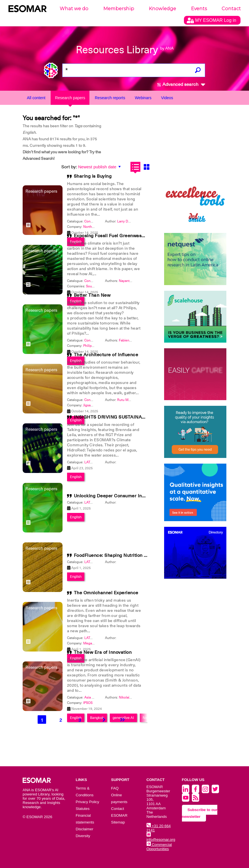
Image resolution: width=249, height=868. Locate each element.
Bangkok (97, 718)
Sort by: (69, 167)
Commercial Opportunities (159, 847)
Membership (119, 9)
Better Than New (92, 295)
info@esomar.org (161, 837)
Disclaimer (85, 829)
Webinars (143, 98)
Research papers (70, 98)
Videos (167, 98)
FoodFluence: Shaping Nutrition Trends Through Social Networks (145, 555)
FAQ (115, 788)
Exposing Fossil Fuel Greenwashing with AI (121, 236)
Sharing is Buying (93, 176)
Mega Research (95, 643)
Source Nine (95, 286)
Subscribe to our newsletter (200, 813)
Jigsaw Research (96, 405)
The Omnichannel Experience (106, 593)
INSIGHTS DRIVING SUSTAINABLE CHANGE (123, 417)
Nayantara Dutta (131, 281)
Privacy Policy (88, 802)
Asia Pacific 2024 (97, 697)
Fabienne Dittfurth (133, 340)
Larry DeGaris (128, 221)
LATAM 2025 (94, 462)
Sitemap (118, 822)
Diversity (83, 836)
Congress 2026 (96, 340)
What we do (74, 9)
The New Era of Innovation (103, 652)
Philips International (98, 346)
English (76, 517)
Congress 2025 (96, 221)
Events (199, 9)
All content (36, 98)
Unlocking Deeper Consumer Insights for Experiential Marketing (144, 496)
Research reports (110, 98)
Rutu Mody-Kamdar (132, 400)
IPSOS (88, 703)
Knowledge (162, 9)
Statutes (83, 809)
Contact (231, 9)
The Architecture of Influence (106, 355)
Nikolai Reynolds (132, 697)
